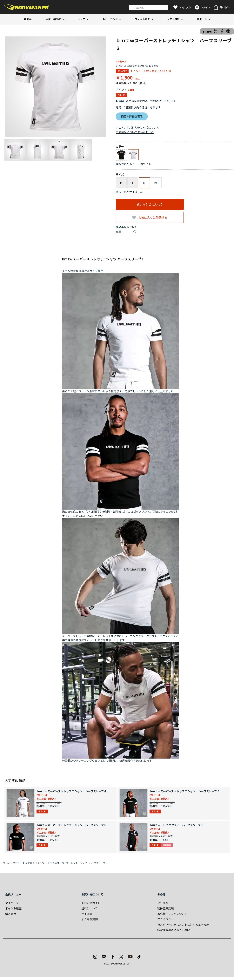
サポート (202, 19)
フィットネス (142, 19)
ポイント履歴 (13, 908)
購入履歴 (11, 914)
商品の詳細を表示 (132, 116)
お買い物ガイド (91, 903)
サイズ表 (87, 914)
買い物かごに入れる (150, 204)
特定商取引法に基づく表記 (174, 930)
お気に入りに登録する (153, 217)
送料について (90, 908)
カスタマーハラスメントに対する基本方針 (183, 925)
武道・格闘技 (53, 19)
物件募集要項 (165, 908)
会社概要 (163, 903)
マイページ (12, 903)
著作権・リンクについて (172, 914)
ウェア (82, 19)
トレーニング (110, 19)
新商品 (28, 19)
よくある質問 (90, 919)
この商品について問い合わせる (135, 132)
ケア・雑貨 (173, 19)
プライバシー (165, 919)
